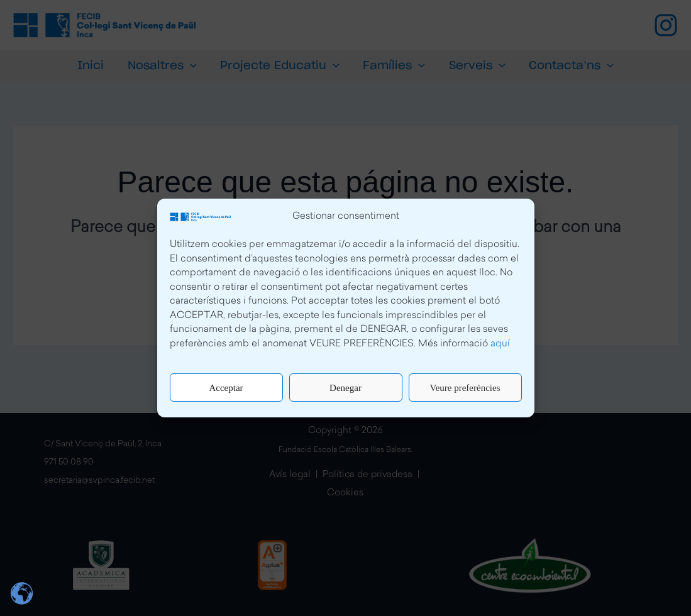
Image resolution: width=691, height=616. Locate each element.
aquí (500, 344)
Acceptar (226, 388)
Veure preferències (465, 388)
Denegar (345, 388)
